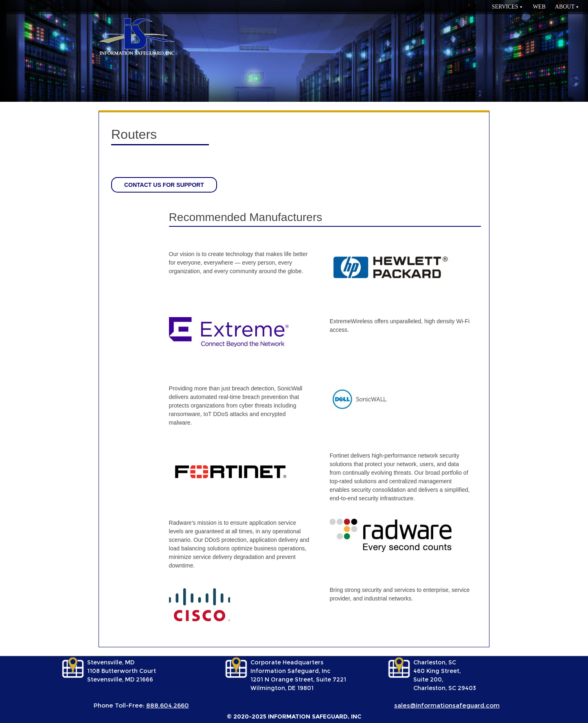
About (565, 7)
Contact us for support (164, 185)
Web (539, 7)
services (505, 7)
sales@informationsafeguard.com (447, 705)
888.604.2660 (168, 705)
